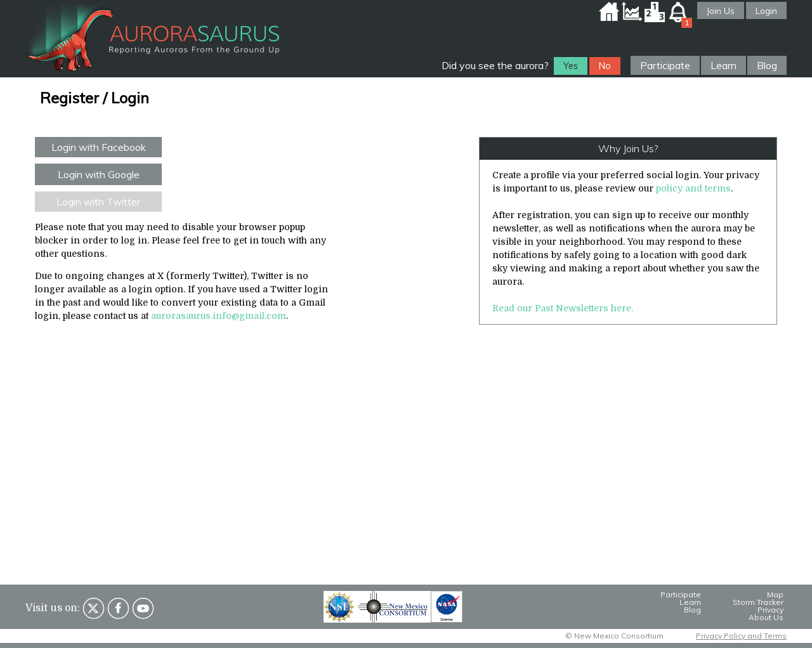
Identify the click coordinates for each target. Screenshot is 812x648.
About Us (766, 617)
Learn (724, 65)
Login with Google (99, 174)
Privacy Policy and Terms (741, 636)
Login (766, 10)
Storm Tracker (758, 602)
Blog (767, 65)
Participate (665, 65)
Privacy (770, 610)
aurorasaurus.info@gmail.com (219, 316)
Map (775, 594)
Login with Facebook (99, 147)
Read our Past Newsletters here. (563, 308)
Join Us (721, 10)
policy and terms (693, 188)
